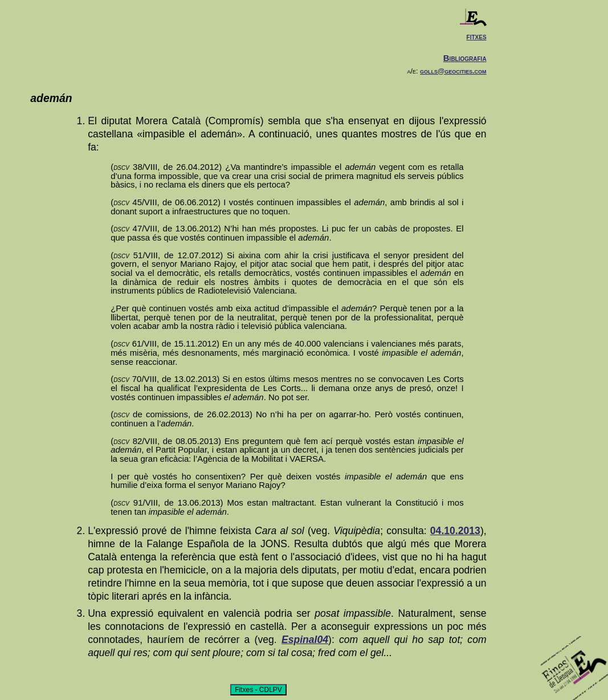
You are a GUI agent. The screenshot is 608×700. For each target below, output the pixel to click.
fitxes (477, 36)
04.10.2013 (455, 531)
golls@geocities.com (453, 71)
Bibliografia (465, 58)
